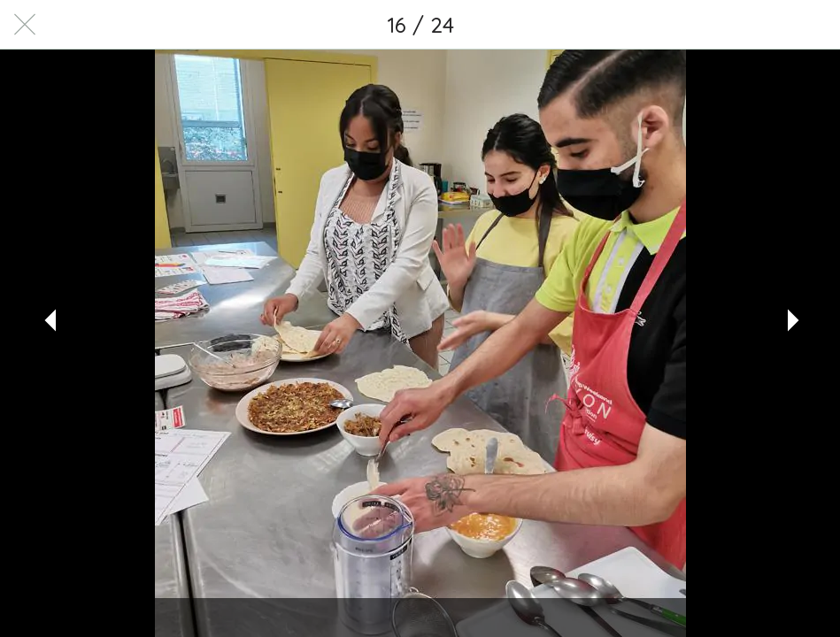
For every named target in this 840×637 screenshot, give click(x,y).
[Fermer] (25, 25)
